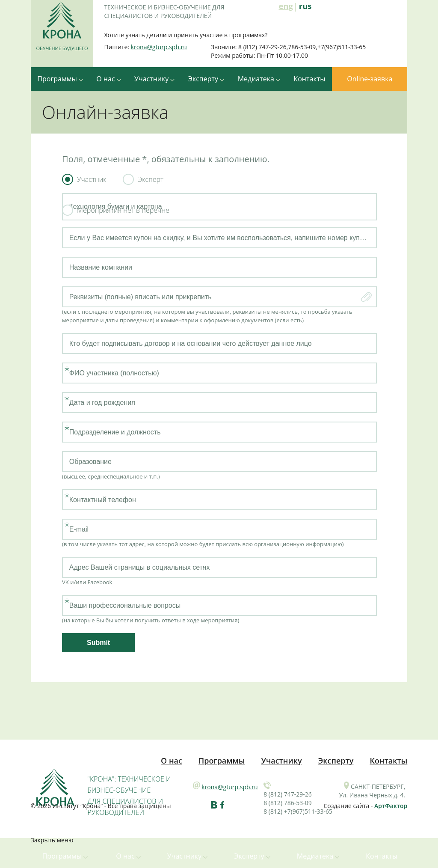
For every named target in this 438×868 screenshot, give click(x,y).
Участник (92, 179)
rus (305, 6)
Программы (60, 79)
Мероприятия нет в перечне (123, 210)
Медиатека (259, 79)
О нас (108, 79)
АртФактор (391, 806)
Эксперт (151, 179)
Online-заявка (370, 79)
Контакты (309, 79)
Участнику (154, 79)
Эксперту (206, 79)
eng (286, 7)
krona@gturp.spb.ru (159, 47)
